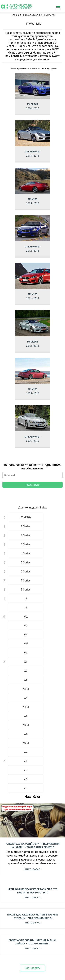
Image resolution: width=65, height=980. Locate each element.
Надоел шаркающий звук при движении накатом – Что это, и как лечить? (32, 845)
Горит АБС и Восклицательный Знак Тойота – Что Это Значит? (33, 942)
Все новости (32, 968)
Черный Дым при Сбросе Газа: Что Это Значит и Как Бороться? (32, 891)
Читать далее (32, 869)
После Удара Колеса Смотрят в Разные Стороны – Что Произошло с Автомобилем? (32, 916)
